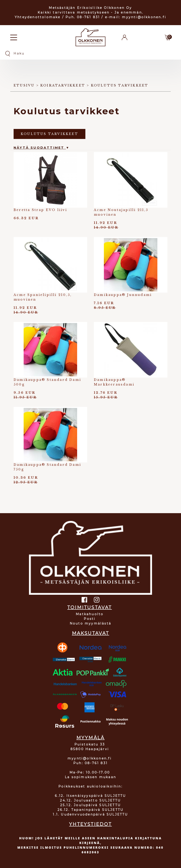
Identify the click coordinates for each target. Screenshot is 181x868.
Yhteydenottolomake (38, 17)
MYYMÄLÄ (90, 738)
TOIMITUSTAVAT (90, 607)
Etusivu (24, 85)
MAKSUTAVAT (91, 633)
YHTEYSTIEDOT (90, 824)
